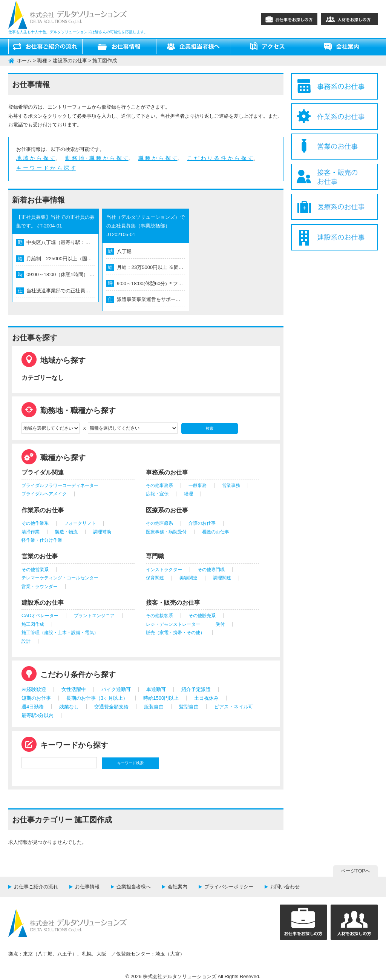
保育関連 (155, 578)
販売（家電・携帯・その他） (175, 633)
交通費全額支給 (111, 707)
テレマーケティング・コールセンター (60, 578)
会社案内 (178, 887)
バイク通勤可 (116, 689)
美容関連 (188, 578)
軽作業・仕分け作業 (42, 540)
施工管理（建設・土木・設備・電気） (60, 633)
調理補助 (102, 532)
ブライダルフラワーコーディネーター (60, 485)
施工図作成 (33, 624)
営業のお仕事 (40, 556)
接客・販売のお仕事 (173, 603)
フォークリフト (80, 523)
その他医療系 (159, 523)
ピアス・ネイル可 (234, 707)
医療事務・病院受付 (166, 532)
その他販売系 (202, 616)
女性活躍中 (74, 689)
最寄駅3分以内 (38, 715)
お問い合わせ (285, 887)
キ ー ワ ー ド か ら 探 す (46, 168)
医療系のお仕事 (167, 510)
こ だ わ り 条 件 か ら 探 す (221, 158)
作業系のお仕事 (43, 510)
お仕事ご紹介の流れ (36, 887)
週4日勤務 (33, 707)
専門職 (155, 556)
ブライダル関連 (43, 472)
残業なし (69, 707)
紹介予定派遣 (196, 689)
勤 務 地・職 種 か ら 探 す (97, 158)
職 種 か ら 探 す (158, 158)
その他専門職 (211, 570)
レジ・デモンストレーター (173, 624)
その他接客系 (159, 616)
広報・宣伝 (157, 494)
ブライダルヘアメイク (44, 494)
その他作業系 (35, 523)
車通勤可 (156, 689)
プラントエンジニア (94, 616)
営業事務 (231, 485)
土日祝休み (206, 698)
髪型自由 (189, 707)
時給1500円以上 (161, 698)
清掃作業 (31, 532)
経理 (188, 494)
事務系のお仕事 (167, 472)
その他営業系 (35, 570)
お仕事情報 (87, 887)
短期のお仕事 (36, 698)
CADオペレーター (40, 616)
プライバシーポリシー (229, 887)
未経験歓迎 (34, 689)
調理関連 (222, 578)
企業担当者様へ (134, 887)
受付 (220, 624)
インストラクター (164, 570)
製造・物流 (66, 532)
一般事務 (198, 485)
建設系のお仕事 (43, 603)
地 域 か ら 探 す (36, 158)
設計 (26, 641)
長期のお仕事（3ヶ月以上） (97, 698)
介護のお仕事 (202, 523)
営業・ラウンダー (40, 587)
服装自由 (154, 707)
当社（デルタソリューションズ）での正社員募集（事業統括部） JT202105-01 (146, 226)
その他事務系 (159, 485)
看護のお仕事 (216, 532)
